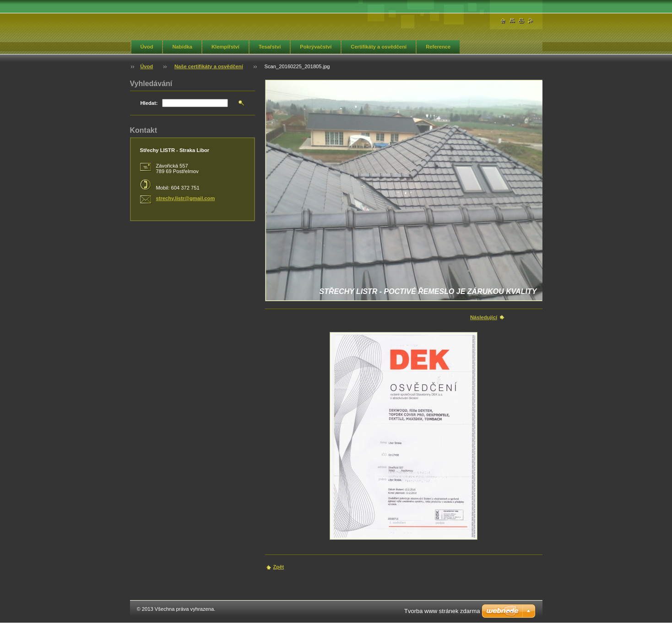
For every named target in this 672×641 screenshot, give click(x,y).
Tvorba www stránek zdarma (442, 611)
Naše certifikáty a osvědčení (209, 66)
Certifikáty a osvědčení (379, 47)
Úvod (147, 47)
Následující (484, 317)
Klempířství (225, 47)
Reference (438, 47)
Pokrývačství (316, 47)
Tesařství (270, 47)
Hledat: (149, 103)
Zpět (279, 567)
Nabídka (182, 47)
